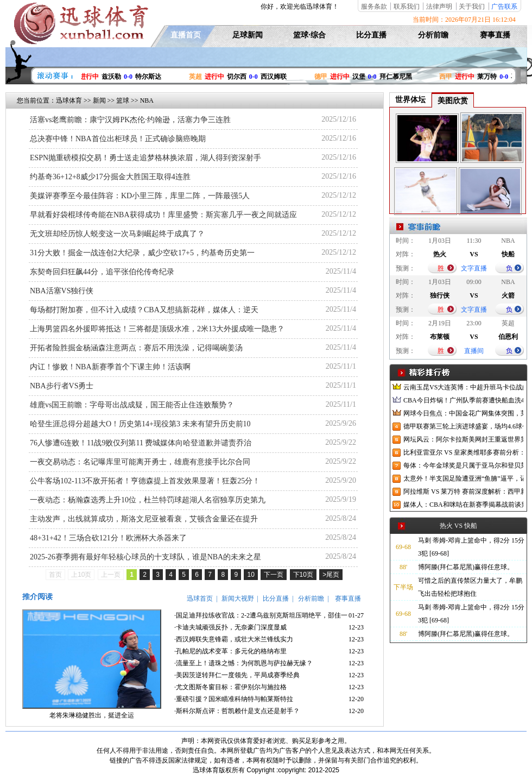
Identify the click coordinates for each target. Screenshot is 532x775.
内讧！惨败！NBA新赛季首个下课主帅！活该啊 (110, 367)
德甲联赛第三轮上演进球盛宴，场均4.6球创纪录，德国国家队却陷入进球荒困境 (463, 426)
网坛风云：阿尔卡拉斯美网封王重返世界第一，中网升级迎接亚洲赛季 (463, 439)
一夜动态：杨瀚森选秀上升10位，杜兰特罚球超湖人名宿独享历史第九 (148, 500)
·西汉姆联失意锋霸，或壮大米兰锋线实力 (234, 639)
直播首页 (186, 35)
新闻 (99, 100)
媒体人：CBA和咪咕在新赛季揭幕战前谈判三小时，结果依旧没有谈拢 (463, 505)
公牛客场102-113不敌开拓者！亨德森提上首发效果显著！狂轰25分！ (145, 481)
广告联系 (504, 7)
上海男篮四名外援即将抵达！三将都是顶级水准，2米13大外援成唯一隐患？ (157, 329)
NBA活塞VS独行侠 (62, 291)
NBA (147, 100)
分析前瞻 (433, 35)
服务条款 (374, 7)
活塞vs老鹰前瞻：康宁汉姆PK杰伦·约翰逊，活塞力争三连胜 (130, 120)
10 (251, 575)
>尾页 (331, 575)
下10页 (303, 575)
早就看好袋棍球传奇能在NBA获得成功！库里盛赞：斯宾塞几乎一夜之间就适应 (163, 215)
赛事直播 (495, 35)
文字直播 (474, 268)
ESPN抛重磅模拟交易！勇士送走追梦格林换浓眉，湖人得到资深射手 (145, 158)
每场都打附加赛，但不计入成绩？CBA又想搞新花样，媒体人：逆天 (144, 310)
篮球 (123, 100)
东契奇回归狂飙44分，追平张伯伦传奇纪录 (102, 272)
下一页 (274, 575)
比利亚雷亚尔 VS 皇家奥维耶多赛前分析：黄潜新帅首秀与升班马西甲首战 (463, 452)
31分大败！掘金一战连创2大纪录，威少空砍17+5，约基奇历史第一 (142, 253)
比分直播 (371, 35)
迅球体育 (69, 100)
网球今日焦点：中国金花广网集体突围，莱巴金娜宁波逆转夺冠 (463, 413)
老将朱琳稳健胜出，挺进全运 (92, 715)
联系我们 (407, 7)
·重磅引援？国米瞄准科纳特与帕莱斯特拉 (234, 699)
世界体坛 (410, 100)
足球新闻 (248, 35)
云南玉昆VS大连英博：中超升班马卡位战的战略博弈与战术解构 (463, 387)
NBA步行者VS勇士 (62, 386)
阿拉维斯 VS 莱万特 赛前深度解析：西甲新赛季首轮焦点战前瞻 (463, 492)
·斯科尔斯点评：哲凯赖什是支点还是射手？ (237, 711)
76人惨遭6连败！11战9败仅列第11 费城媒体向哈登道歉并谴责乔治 (141, 443)
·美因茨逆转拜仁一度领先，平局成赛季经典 (237, 675)
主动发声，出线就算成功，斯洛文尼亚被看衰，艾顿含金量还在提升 (144, 519)
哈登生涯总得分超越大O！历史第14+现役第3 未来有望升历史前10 (140, 424)
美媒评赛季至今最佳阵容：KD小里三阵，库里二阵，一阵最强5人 (140, 196)
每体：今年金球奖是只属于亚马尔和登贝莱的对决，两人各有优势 (463, 465)
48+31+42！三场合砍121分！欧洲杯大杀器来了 (108, 538)
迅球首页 (200, 598)
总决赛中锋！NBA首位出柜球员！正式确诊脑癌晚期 (118, 139)
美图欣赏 (453, 101)
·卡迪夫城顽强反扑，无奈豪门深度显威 (230, 627)
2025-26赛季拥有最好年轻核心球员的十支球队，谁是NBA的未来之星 (145, 557)
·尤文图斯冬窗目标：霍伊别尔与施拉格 (230, 687)
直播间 (474, 351)
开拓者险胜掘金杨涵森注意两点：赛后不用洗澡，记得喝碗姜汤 (136, 348)
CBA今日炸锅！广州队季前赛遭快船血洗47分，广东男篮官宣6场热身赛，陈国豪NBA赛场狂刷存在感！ (463, 400)
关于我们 (472, 7)
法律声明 (439, 7)
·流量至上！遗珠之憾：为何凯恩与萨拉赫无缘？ (243, 663)
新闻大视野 (238, 598)
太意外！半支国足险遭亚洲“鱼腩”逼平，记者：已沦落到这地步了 (463, 478)
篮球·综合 (309, 35)
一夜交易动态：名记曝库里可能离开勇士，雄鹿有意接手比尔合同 (140, 462)
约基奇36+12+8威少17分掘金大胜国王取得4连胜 (110, 177)
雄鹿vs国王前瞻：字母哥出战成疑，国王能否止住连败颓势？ (132, 405)
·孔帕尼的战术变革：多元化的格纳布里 (230, 651)
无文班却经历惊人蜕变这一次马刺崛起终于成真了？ (117, 234)
